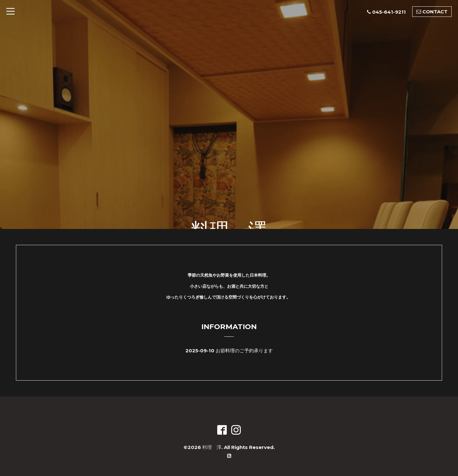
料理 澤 (212, 447)
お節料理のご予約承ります (244, 351)
